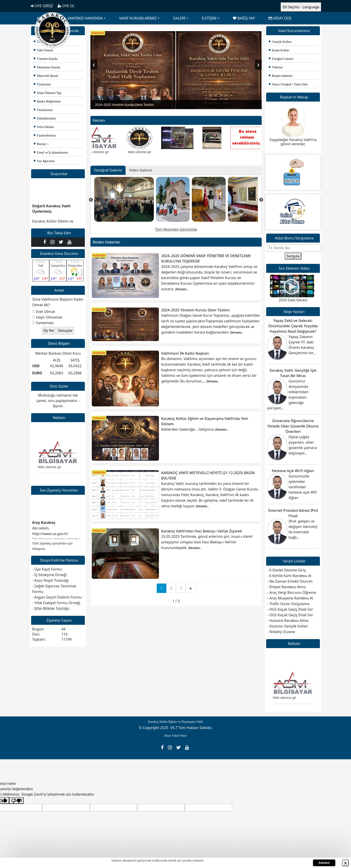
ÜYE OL (66, 6)
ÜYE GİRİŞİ (42, 6)
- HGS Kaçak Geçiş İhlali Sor (290, 609)
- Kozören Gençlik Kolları (288, 626)
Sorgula (293, 256)
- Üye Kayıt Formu (47, 569)
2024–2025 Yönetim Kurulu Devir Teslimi (195, 310)
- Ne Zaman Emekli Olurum (290, 581)
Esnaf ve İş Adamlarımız (51, 153)
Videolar (276, 67)
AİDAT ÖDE (280, 18)
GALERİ (179, 18)
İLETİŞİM (209, 18)
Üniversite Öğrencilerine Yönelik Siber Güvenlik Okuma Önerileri (293, 426)
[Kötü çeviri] (16, 801)
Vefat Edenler (44, 127)
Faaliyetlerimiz (45, 136)
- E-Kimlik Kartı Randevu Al (289, 576)
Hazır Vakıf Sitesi (175, 736)
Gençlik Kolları (280, 42)
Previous (94, 65)
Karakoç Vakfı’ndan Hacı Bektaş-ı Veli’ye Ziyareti (202, 531)
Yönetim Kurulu (46, 59)
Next (258, 65)
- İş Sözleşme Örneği (49, 575)
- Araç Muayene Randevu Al (290, 598)
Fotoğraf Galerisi (281, 59)
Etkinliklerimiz (45, 118)
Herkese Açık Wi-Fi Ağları (293, 471)
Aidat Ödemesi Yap (48, 93)
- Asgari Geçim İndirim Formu (57, 597)
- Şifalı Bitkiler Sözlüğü (51, 608)
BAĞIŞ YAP (244, 18)
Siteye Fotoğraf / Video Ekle (288, 84)
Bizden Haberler (281, 76)
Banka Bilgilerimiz (47, 101)
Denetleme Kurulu (47, 67)
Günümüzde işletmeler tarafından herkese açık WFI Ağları (303, 487)
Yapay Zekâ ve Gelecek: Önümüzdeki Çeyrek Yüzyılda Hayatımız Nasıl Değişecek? (293, 326)
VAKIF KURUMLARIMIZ (138, 18)
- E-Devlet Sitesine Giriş (287, 570)
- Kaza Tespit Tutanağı (50, 580)
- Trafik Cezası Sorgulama (288, 604)
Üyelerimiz (42, 84)
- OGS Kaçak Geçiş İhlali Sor (290, 615)
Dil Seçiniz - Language (301, 7)
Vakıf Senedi (43, 50)
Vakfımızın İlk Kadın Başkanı (185, 353)
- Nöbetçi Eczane (281, 632)
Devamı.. (182, 289)
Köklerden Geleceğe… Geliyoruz (188, 429)
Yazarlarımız (43, 110)
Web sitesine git (49, 470)
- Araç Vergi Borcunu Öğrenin (292, 592)
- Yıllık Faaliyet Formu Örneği (56, 603)
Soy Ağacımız (44, 161)
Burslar (40, 144)
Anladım (324, 863)
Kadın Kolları (279, 50)
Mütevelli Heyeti (46, 76)
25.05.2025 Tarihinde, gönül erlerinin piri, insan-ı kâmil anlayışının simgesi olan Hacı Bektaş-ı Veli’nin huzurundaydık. (207, 542)
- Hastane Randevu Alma (288, 621)
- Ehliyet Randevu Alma (286, 587)
